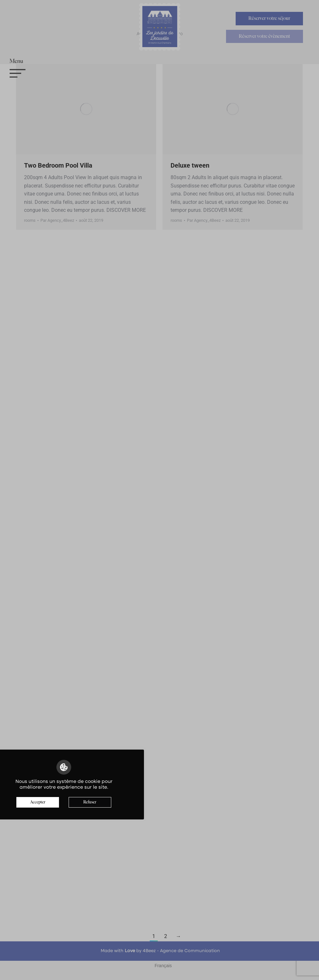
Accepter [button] (38, 802)
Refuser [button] (90, 802)
